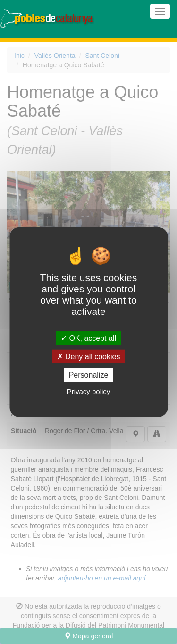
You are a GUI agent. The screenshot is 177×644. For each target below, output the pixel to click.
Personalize (89, 375)
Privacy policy (89, 391)
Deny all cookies (89, 357)
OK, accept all (88, 338)
